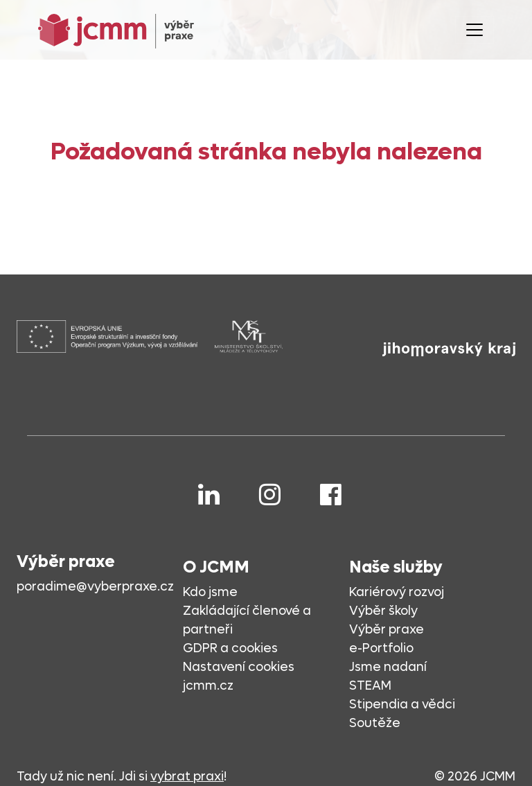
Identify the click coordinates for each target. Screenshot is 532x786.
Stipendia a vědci (402, 705)
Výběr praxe (387, 630)
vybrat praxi (187, 777)
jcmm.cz (208, 686)
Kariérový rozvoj (397, 592)
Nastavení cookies (239, 667)
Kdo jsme (210, 592)
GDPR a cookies (230, 648)
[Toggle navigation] (475, 30)
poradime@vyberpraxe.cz (95, 587)
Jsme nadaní (388, 667)
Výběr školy (383, 611)
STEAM (370, 686)
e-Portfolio (381, 648)
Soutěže (375, 723)
